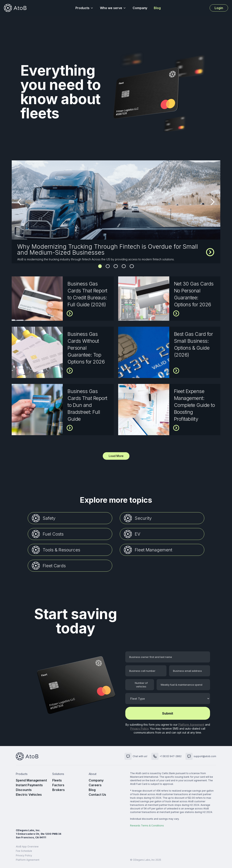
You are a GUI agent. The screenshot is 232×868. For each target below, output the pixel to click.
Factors (58, 785)
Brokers (58, 790)
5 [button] (132, 266)
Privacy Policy (139, 729)
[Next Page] (116, 456)
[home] (15, 8)
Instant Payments (29, 785)
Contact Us (97, 795)
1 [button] (100, 266)
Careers (95, 785)
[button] (85, 8)
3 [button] (116, 266)
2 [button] (108, 266)
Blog (157, 8)
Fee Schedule (24, 851)
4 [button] (124, 266)
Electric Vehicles (29, 795)
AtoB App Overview (27, 847)
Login (219, 8)
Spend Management (31, 780)
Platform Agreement (191, 725)
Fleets (57, 780)
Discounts (24, 790)
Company (140, 8)
